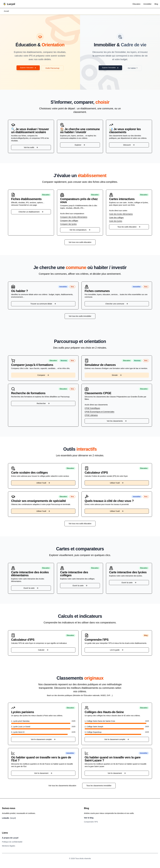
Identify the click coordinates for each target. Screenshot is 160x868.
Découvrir (129, 145)
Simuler (117, 375)
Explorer (80, 145)
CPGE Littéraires (91, 415)
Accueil (7, 11)
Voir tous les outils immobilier (80, 316)
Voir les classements (117, 421)
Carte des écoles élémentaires (121, 214)
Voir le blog (89, 818)
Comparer (43, 375)
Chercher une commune (117, 304)
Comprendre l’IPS (91, 822)
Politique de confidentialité (12, 842)
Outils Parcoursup (54, 68)
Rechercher (43, 404)
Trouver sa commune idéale (43, 304)
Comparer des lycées (68, 224)
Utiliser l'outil (43, 483)
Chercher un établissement (31, 212)
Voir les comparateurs (80, 230)
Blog (156, 4)
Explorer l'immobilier (110, 68)
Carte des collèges (116, 218)
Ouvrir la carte (31, 588)
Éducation (136, 4)
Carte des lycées (116, 221)
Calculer (43, 650)
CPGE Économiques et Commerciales (99, 412)
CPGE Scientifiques (92, 408)
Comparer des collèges (69, 221)
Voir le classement (43, 773)
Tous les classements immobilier (99, 786)
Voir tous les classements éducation (62, 786)
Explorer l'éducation (28, 68)
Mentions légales (9, 846)
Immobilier (147, 4)
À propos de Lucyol (10, 838)
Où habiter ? (134, 68)
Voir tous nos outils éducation (80, 242)
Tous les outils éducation (129, 227)
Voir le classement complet (43, 740)
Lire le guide (117, 650)
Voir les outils (31, 148)
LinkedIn (9, 818)
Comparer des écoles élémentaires (74, 217)
